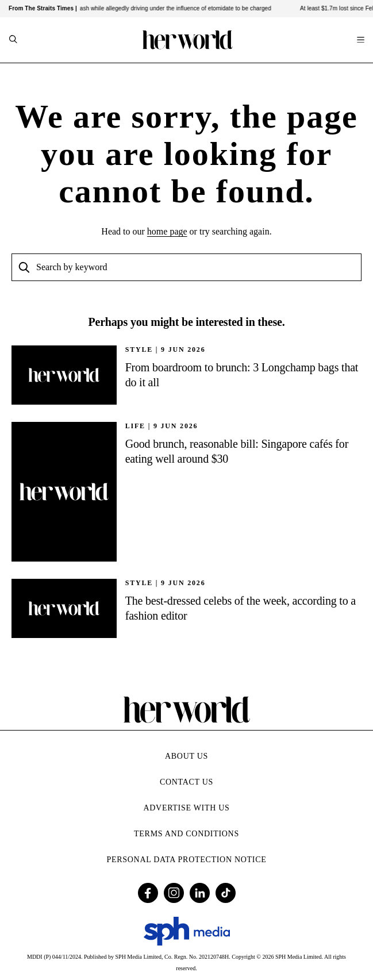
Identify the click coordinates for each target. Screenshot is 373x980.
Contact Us (186, 782)
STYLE (139, 349)
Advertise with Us (186, 808)
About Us (186, 756)
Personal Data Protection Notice (187, 860)
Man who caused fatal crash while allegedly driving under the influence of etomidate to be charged (147, 8)
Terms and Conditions (186, 834)
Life (135, 426)
